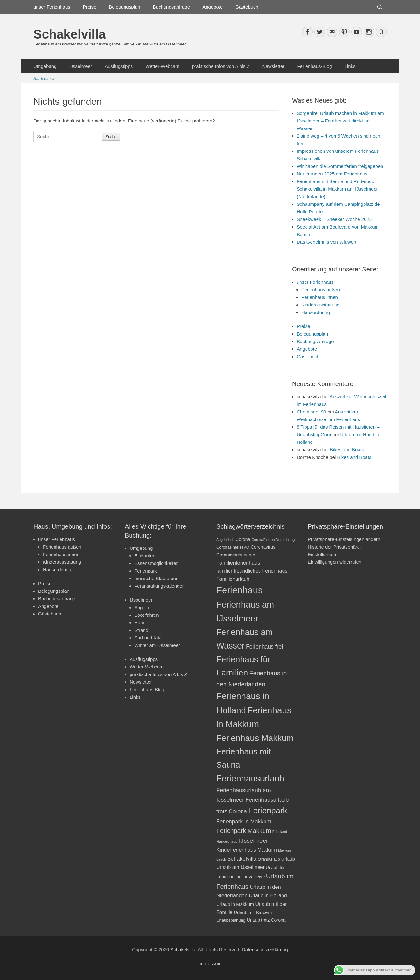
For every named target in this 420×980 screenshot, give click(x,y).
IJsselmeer (81, 66)
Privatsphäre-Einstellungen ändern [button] (344, 539)
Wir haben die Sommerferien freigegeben (340, 166)
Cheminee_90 (311, 412)
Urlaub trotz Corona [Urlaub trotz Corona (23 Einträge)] (266, 920)
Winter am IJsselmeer (157, 645)
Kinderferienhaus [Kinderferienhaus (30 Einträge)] (236, 850)
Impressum (210, 963)
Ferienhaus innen (320, 297)
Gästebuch (247, 7)
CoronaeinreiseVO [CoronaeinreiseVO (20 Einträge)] (233, 547)
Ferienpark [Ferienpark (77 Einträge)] (268, 811)
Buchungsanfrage (172, 7)
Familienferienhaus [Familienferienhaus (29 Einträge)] (238, 563)
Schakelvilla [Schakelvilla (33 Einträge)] (242, 859)
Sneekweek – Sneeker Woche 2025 (334, 219)
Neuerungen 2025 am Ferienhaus (332, 174)
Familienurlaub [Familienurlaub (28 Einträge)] (233, 579)
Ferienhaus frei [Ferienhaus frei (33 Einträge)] (264, 647)
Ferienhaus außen (321, 290)
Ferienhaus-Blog (314, 66)
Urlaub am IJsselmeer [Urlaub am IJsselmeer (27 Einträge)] (240, 867)
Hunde (141, 623)
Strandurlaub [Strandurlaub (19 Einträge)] (269, 859)
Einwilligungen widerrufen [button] (335, 562)
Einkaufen (145, 556)
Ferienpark (146, 571)
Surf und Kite (148, 638)
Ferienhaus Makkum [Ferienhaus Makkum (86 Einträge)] (255, 738)
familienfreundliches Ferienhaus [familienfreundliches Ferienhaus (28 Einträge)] (252, 571)
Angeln (142, 607)
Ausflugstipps (119, 66)
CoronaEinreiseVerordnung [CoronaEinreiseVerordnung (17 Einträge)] (273, 540)
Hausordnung (316, 312)
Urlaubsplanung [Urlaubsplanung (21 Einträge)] (231, 920)
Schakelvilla (70, 34)
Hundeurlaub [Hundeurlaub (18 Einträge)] (227, 841)
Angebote (213, 7)
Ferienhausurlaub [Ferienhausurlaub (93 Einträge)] (250, 778)
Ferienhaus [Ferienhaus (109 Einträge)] (239, 590)
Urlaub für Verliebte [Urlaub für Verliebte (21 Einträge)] (247, 877)
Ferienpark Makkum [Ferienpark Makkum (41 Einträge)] (244, 831)
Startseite (44, 79)
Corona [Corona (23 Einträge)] (243, 539)
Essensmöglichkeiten (157, 563)
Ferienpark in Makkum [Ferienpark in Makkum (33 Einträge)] (244, 822)
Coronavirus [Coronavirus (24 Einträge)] (263, 547)
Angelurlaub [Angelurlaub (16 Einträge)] (225, 540)
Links (350, 66)
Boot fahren (147, 615)
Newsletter (274, 66)
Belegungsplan (124, 7)
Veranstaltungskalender (159, 586)
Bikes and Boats (347, 450)
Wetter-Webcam (162, 66)
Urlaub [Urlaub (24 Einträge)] (288, 859)
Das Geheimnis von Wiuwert (327, 242)
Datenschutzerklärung (265, 950)
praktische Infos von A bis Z (221, 66)
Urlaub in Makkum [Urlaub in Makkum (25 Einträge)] (235, 904)
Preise (90, 7)
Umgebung (45, 66)
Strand (141, 630)
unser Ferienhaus (52, 7)
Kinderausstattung (321, 305)
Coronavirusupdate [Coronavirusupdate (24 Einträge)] (236, 555)
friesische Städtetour (156, 578)
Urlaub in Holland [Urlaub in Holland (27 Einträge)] (268, 896)
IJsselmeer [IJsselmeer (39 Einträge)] (254, 841)
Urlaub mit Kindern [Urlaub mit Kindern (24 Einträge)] (253, 912)
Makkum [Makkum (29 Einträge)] (267, 850)
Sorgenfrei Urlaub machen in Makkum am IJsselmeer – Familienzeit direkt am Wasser (340, 121)
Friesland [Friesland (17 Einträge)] (280, 832)
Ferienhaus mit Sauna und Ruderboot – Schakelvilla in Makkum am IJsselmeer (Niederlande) (338, 189)
